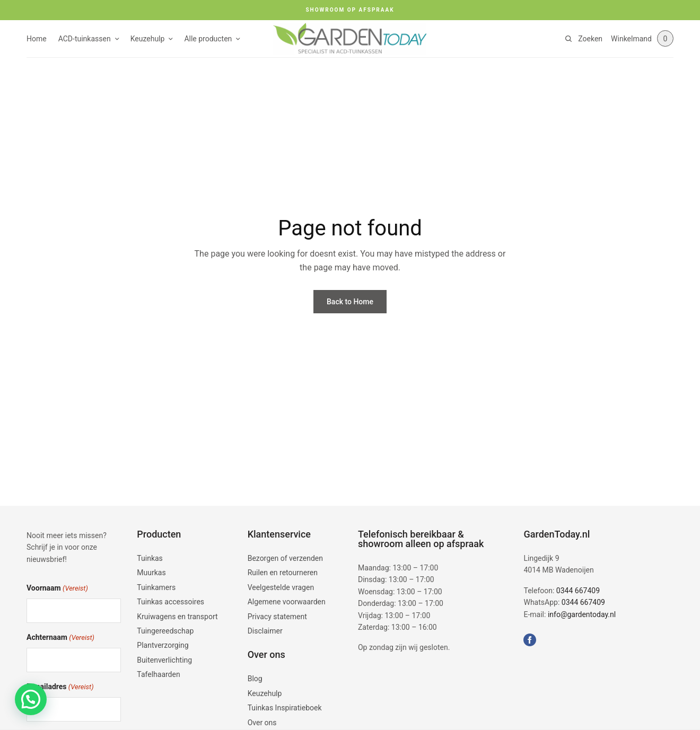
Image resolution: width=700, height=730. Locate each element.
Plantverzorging (163, 645)
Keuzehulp (148, 39)
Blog (255, 679)
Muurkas (151, 573)
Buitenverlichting (164, 660)
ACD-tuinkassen (85, 39)
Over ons (262, 723)
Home (37, 39)
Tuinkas (150, 558)
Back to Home (350, 302)
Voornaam (57, 589)
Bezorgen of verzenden (285, 558)
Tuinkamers (156, 587)
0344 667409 (578, 591)
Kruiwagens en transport (177, 617)
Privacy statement (277, 617)
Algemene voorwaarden (287, 602)
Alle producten (208, 39)
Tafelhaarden (158, 674)
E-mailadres (60, 687)
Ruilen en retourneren (283, 573)
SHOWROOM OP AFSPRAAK (350, 10)
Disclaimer (265, 631)
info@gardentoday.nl (582, 614)
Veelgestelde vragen (281, 587)
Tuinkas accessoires (170, 602)
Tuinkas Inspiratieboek (285, 708)
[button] (31, 699)
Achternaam (60, 638)
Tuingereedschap (165, 631)
